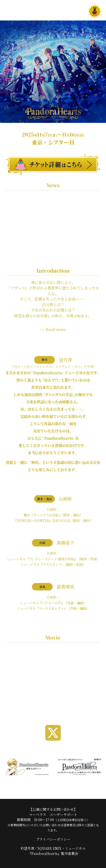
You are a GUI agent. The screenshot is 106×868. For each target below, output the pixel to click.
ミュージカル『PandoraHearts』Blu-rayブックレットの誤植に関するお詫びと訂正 (52, 206)
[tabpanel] (53, 672)
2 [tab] (53, 701)
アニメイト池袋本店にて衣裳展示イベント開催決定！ (52, 240)
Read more (56, 329)
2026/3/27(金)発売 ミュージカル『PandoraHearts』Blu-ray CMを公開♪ (45, 224)
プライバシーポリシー (53, 839)
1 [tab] (46, 701)
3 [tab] (61, 701)
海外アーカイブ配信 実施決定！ (34, 253)
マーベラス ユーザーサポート (53, 814)
